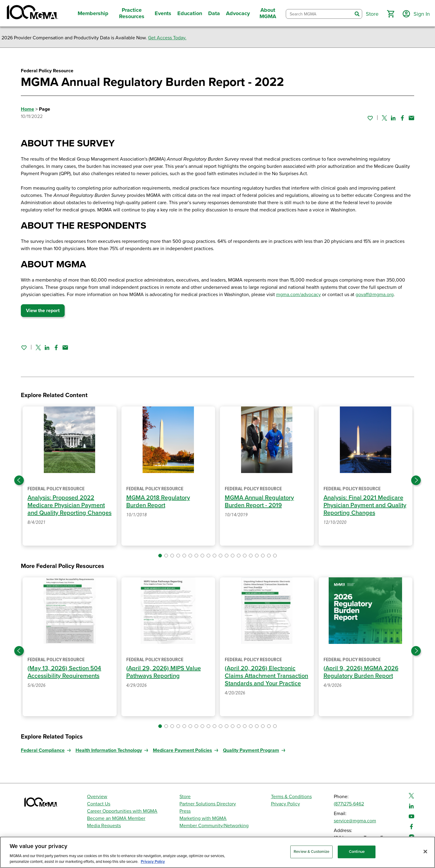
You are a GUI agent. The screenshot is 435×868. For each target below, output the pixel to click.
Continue (357, 852)
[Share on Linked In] (393, 118)
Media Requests (104, 826)
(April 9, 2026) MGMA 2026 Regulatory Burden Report (361, 672)
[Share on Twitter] (384, 118)
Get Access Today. (167, 38)
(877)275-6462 (349, 804)
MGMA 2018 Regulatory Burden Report (158, 502)
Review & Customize (311, 852)
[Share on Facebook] (402, 118)
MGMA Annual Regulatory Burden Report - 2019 (259, 502)
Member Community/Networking (214, 826)
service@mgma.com (355, 821)
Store (185, 797)
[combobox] (319, 14)
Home (27, 109)
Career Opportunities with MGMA (122, 811)
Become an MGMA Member (116, 818)
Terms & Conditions (291, 797)
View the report (43, 311)
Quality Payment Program (251, 750)
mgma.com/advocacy (298, 295)
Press (185, 811)
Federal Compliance (43, 750)
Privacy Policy (285, 804)
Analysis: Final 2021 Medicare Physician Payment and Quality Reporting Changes (365, 505)
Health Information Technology (109, 750)
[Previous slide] (19, 480)
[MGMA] (32, 13)
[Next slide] (416, 480)
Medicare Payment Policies (182, 750)
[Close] (425, 852)
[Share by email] (411, 118)
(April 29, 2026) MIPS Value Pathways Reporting (164, 672)
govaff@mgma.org (375, 295)
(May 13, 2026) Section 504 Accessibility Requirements (64, 672)
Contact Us (99, 804)
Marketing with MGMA (203, 818)
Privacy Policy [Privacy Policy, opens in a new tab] (153, 862)
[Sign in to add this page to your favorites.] (370, 118)
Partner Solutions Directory (208, 804)
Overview (97, 797)
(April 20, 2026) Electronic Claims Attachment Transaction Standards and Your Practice (266, 676)
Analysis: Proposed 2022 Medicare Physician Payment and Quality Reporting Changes (69, 505)
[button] (391, 14)
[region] (217, 852)
